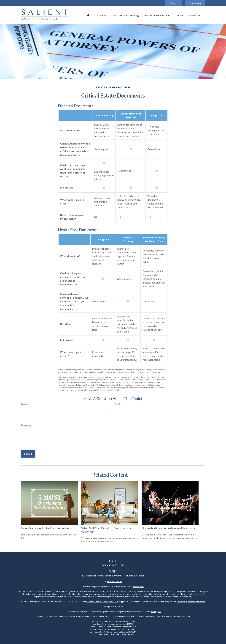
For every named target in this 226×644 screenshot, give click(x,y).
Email (118, 404)
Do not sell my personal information (191, 602)
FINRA (153, 612)
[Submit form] (28, 454)
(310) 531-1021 (117, 565)
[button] (88, 15)
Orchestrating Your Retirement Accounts (168, 528)
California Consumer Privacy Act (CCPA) (102, 602)
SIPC (160, 612)
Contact (174, 3)
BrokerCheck (139, 587)
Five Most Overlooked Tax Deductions (47, 528)
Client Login (195, 3)
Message (26, 425)
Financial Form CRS (115, 582)
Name (24, 404)
